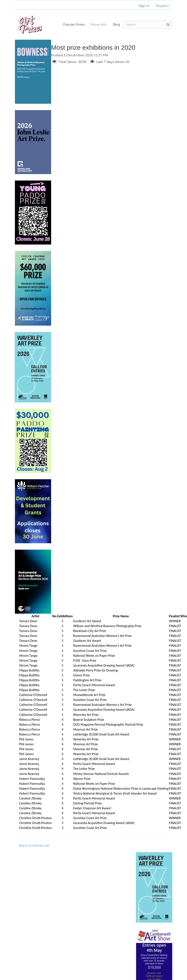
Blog (116, 25)
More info (99, 24)
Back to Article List (34, 845)
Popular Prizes (74, 25)
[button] (141, 6)
